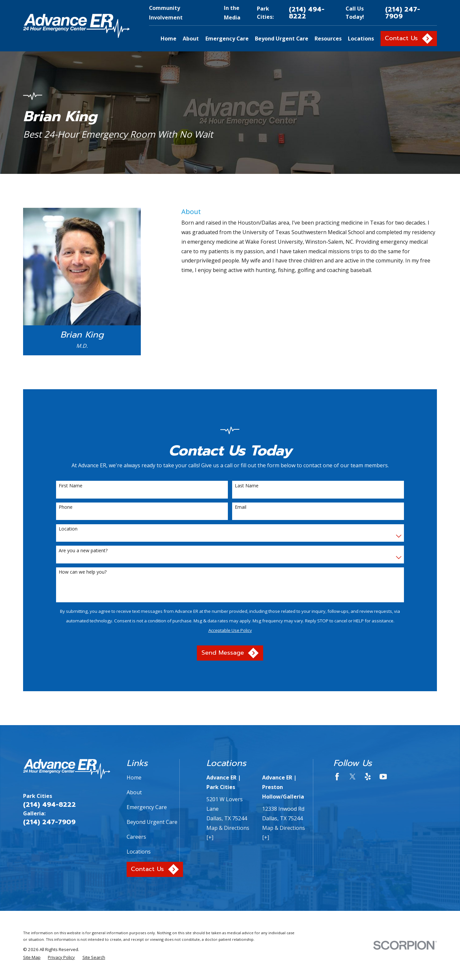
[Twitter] (353, 776)
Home (134, 777)
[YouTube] (383, 776)
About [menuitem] (191, 39)
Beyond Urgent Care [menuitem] (282, 39)
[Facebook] (337, 776)
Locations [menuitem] (361, 39)
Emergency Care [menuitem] (227, 39)
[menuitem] (32, 957)
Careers (136, 837)
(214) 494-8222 (307, 13)
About (134, 792)
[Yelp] (368, 776)
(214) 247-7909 (403, 13)
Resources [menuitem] (328, 39)
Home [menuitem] (169, 39)
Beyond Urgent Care (152, 822)
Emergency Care (147, 807)
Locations (139, 852)
